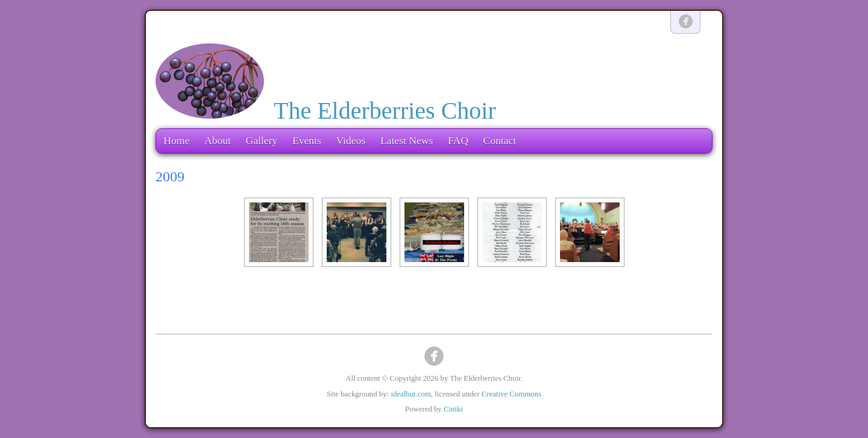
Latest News (407, 140)
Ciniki (453, 409)
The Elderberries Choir (385, 111)
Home (176, 140)
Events (307, 140)
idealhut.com (410, 394)
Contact (499, 140)
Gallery (262, 140)
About (218, 140)
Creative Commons (511, 394)
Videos (351, 140)
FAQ (458, 140)
